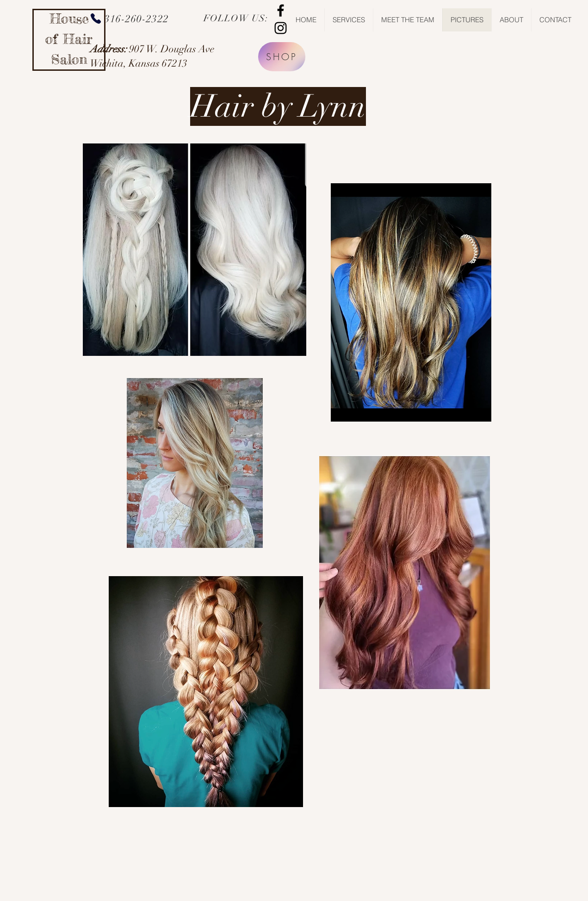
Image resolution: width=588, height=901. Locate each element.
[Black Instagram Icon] (281, 28)
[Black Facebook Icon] (281, 10)
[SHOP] (282, 57)
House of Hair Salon (69, 39)
